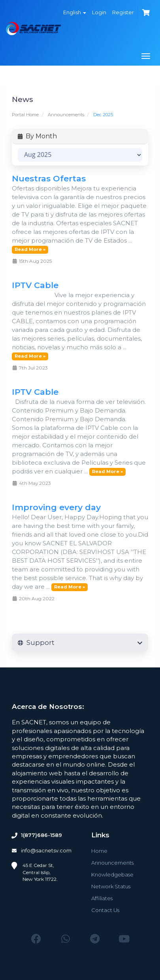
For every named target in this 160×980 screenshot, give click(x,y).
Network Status (111, 886)
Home (99, 851)
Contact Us (105, 910)
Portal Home (25, 115)
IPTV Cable (35, 285)
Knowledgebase (112, 874)
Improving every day (56, 507)
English (75, 12)
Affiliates (102, 898)
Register (123, 12)
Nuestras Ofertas (49, 178)
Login (99, 12)
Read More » (30, 250)
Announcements (66, 115)
